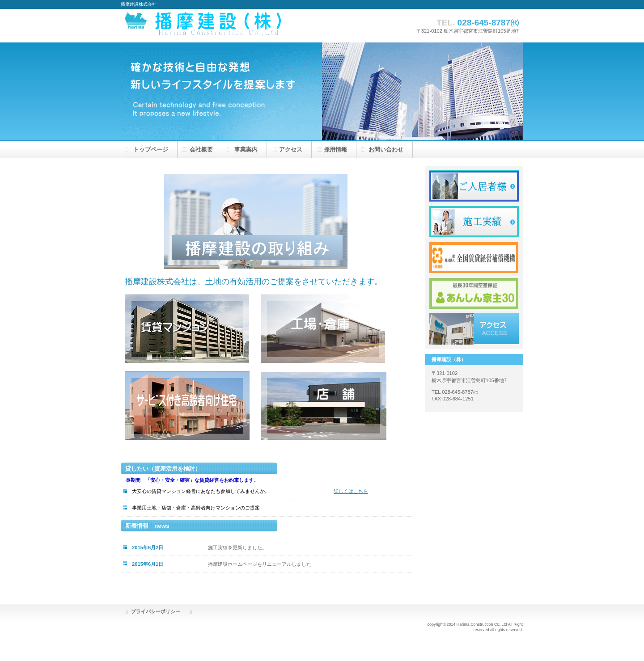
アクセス (474, 329)
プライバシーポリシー (156, 611)
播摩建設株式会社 (233, 26)
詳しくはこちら (351, 491)
